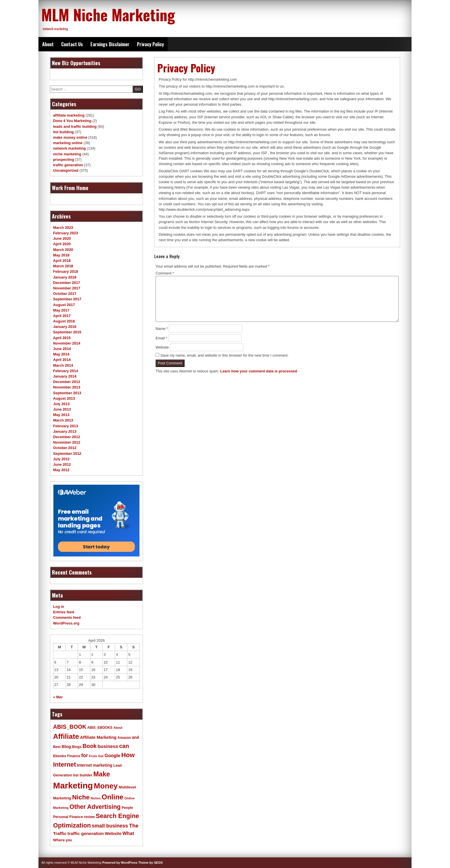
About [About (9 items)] (118, 728)
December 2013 (67, 382)
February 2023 (66, 233)
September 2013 (67, 393)
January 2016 (65, 327)
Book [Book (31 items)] (90, 746)
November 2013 (67, 387)
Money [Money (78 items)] (106, 786)
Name (162, 329)
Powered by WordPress (120, 863)
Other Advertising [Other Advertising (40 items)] (95, 807)
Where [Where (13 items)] (59, 840)
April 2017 (62, 316)
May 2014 (61, 354)
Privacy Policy (150, 44)
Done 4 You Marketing (72, 121)
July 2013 (61, 404)
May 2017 (61, 310)
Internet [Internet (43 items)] (65, 764)
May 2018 (61, 255)
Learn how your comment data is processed (259, 371)
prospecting (64, 160)
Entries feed (64, 612)
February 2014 (66, 371)
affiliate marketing (69, 115)
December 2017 (67, 283)
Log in (59, 607)
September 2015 (67, 332)
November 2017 (67, 288)
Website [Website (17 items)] (113, 833)
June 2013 (62, 409)
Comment (165, 273)
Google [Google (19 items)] (112, 756)
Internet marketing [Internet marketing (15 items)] (95, 765)
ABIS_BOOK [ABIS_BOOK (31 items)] (70, 727)
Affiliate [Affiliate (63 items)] (66, 736)
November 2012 (67, 442)
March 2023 (63, 228)
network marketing (69, 148)
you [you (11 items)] (69, 840)
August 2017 (64, 305)
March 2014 (63, 365)
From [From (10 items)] (93, 756)
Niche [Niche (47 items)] (81, 797)
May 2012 (61, 470)
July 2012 (61, 459)
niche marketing (67, 154)
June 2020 (62, 238)
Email (161, 338)
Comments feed (67, 617)
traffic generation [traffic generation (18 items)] (86, 833)
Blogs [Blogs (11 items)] (77, 747)
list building (63, 132)
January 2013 (65, 431)
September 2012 (67, 454)
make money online (70, 137)
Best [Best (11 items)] (57, 747)
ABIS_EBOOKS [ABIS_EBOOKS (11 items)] (100, 728)
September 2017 (67, 299)
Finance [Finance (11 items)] (74, 756)
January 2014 (65, 376)
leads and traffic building (75, 126)
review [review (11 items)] (89, 817)
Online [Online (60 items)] (113, 797)
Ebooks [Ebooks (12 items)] (60, 756)
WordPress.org (66, 623)
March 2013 (63, 420)
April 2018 (62, 261)
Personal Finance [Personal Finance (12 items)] (68, 817)
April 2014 (62, 360)
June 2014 (62, 349)
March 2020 (63, 250)
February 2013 (66, 426)
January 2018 (65, 277)
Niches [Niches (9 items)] (96, 798)
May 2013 (61, 415)
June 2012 (62, 464)
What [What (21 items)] (128, 833)
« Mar (58, 697)
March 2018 (63, 266)
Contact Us (72, 44)
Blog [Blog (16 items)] (66, 747)
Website (162, 347)
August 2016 (64, 321)
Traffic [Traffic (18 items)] (60, 833)
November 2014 (67, 343)
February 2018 (66, 271)
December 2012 (67, 437)
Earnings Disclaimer (110, 44)
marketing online (68, 143)
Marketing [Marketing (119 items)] (73, 785)
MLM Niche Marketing (108, 14)
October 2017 (65, 294)
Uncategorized (66, 170)
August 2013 (64, 398)
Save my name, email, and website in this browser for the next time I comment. (225, 355)
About (48, 44)
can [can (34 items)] (124, 746)
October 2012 (65, 448)
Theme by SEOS (151, 863)
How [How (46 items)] (128, 755)
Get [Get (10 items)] (101, 756)
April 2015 (62, 338)
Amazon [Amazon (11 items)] (124, 738)
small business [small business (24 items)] (110, 826)
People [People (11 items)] (127, 808)
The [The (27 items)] (134, 826)
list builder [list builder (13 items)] (83, 775)
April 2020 (62, 244)
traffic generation (68, 165)
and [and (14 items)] (135, 737)
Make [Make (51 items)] (102, 774)
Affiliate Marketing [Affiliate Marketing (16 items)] (98, 737)
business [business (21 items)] (108, 746)
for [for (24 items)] (85, 755)
